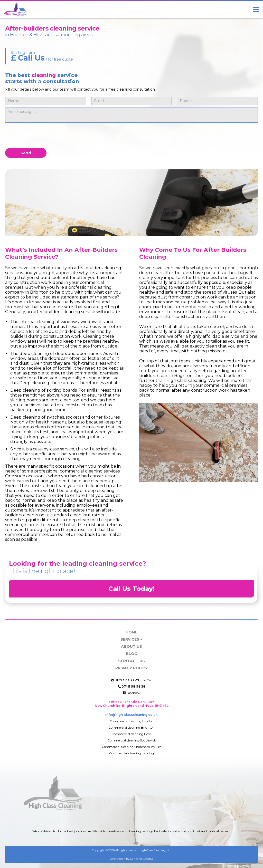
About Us (131, 647)
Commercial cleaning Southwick (132, 740)
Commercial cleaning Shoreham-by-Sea (132, 747)
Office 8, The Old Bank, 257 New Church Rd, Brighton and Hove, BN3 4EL (132, 704)
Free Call (132, 680)
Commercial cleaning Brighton (131, 727)
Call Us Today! (131, 589)
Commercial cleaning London (132, 721)
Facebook (132, 693)
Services (131, 639)
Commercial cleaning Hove (131, 734)
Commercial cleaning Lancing (131, 753)
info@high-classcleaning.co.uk (131, 715)
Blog (131, 654)
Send (26, 153)
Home (131, 632)
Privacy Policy (131, 668)
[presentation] (44, 135)
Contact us (131, 661)
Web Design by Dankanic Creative (132, 859)
